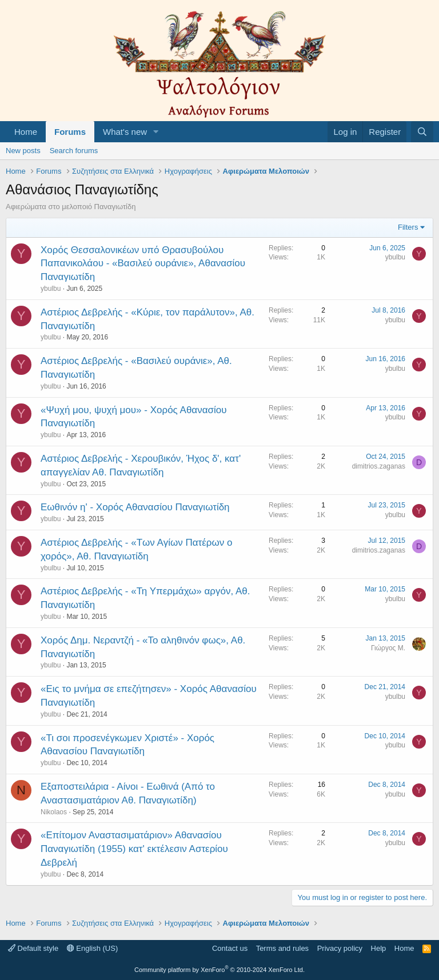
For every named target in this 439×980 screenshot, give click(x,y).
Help (379, 948)
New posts (23, 151)
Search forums (74, 151)
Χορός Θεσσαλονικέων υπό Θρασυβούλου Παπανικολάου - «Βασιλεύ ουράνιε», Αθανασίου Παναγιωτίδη (143, 264)
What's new (125, 132)
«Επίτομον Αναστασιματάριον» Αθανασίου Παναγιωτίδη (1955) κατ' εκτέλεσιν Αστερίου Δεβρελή (134, 849)
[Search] (422, 132)
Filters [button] (408, 227)
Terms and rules (282, 948)
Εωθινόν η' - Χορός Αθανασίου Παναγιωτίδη (135, 507)
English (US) (93, 948)
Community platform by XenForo (219, 970)
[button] (156, 132)
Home (26, 132)
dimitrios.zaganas (379, 466)
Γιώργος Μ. (388, 648)
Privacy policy (340, 948)
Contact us (230, 948)
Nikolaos (54, 812)
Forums (70, 132)
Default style (33, 948)
